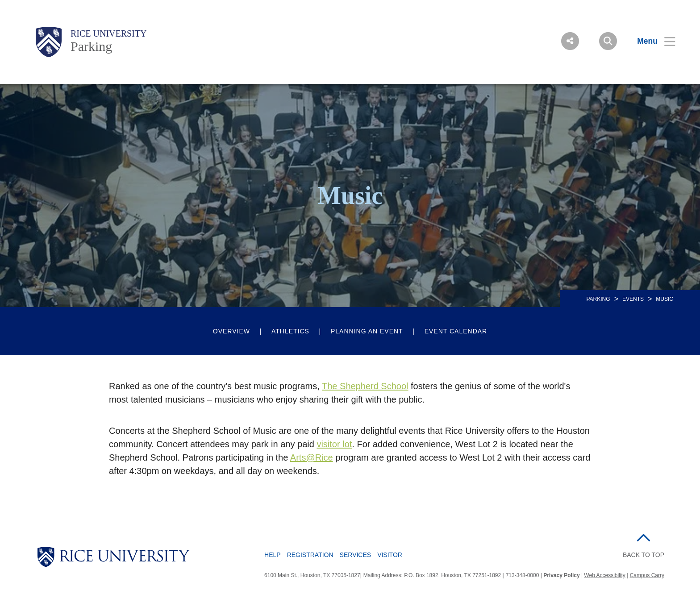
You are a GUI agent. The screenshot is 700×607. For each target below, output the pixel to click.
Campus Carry (647, 575)
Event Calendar (456, 331)
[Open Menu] (651, 41)
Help (273, 555)
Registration (310, 555)
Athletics (290, 331)
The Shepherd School (365, 386)
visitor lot (334, 444)
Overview (231, 331)
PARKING (598, 299)
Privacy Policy (561, 575)
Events (633, 299)
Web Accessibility (604, 575)
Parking (91, 46)
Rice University (109, 33)
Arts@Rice (312, 457)
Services (356, 555)
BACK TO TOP (644, 555)
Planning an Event (367, 331)
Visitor (390, 555)
